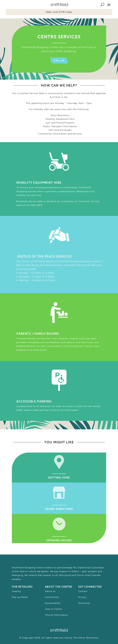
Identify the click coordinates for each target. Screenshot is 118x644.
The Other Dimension (86, 638)
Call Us (59, 60)
